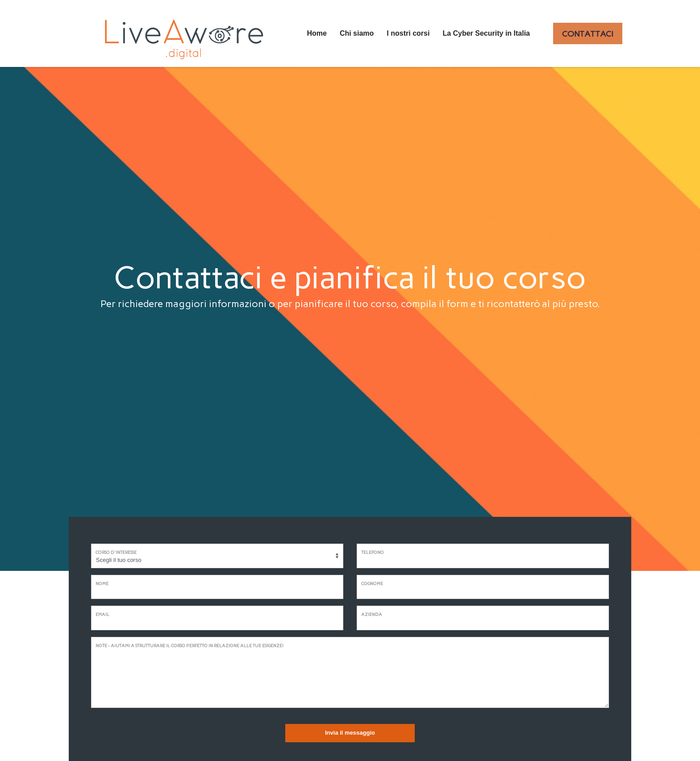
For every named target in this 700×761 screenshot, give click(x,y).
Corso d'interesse (116, 552)
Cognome (372, 584)
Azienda (372, 614)
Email (102, 614)
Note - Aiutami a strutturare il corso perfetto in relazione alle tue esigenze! (190, 646)
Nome (102, 584)
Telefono (373, 552)
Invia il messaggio (350, 733)
